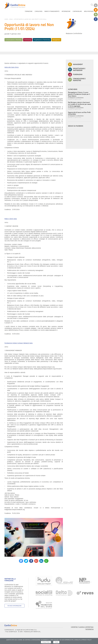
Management (56, 40)
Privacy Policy (46, 642)
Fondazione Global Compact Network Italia (19, 343)
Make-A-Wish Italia (11, 219)
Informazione (66, 11)
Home (6, 19)
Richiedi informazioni (14, 606)
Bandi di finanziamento (52, 11)
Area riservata (89, 11)
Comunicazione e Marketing (14, 40)
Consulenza (38, 11)
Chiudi (56, 642)
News (11, 19)
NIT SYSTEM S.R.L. (36, 632)
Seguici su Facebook (76, 126)
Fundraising (28, 40)
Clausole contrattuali (86, 627)
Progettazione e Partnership (42, 40)
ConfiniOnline (77, 11)
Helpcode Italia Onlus (12, 67)
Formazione (29, 11)
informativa (90, 629)
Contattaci (74, 627)
